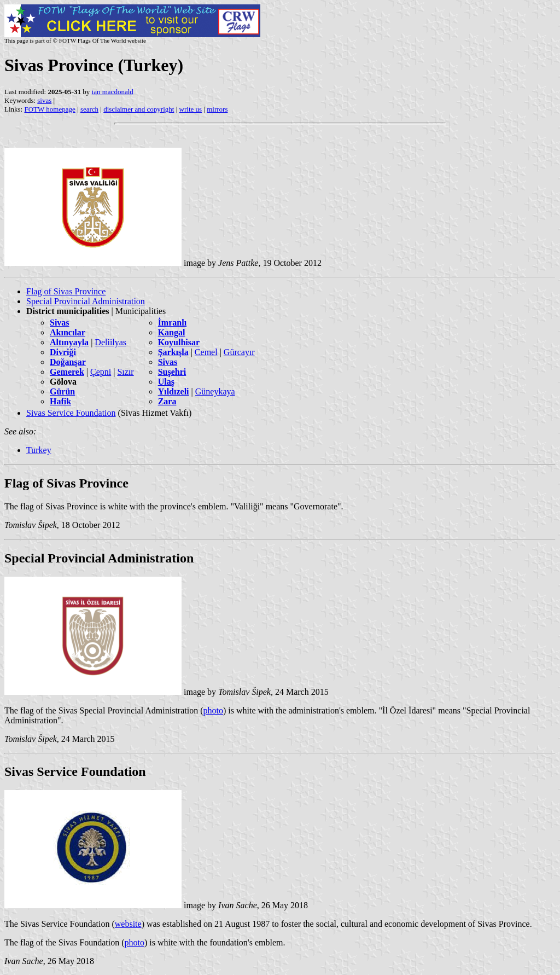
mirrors (217, 109)
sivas (44, 100)
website (128, 924)
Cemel (206, 352)
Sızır (125, 372)
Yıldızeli (174, 391)
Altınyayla (69, 342)
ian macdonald (113, 92)
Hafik (60, 401)
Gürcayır (239, 352)
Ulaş (166, 382)
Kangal (172, 332)
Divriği (63, 352)
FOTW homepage (49, 109)
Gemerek (67, 372)
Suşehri (172, 372)
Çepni (101, 372)
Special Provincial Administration (86, 301)
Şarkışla (173, 352)
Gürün (62, 391)
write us (191, 109)
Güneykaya (215, 391)
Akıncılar (68, 332)
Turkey (39, 450)
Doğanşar (68, 362)
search (89, 109)
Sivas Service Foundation (71, 413)
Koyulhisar (179, 342)
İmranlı (172, 323)
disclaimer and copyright (139, 109)
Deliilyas (110, 342)
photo (213, 710)
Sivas (60, 323)
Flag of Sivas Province (66, 291)
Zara (167, 401)
